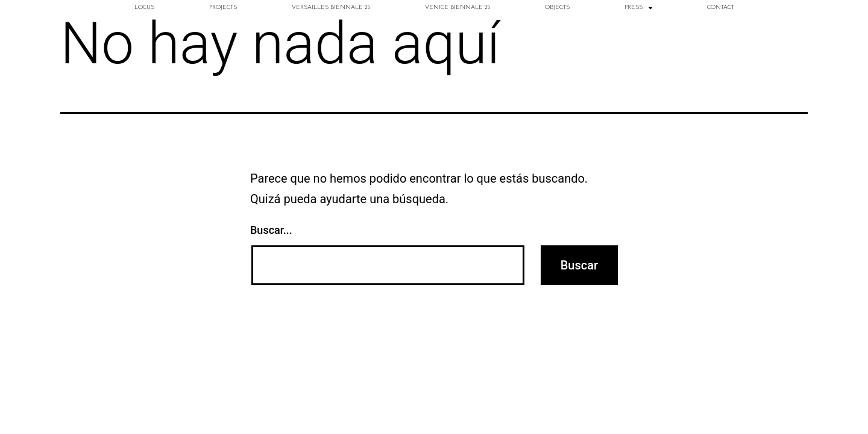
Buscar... (271, 230)
